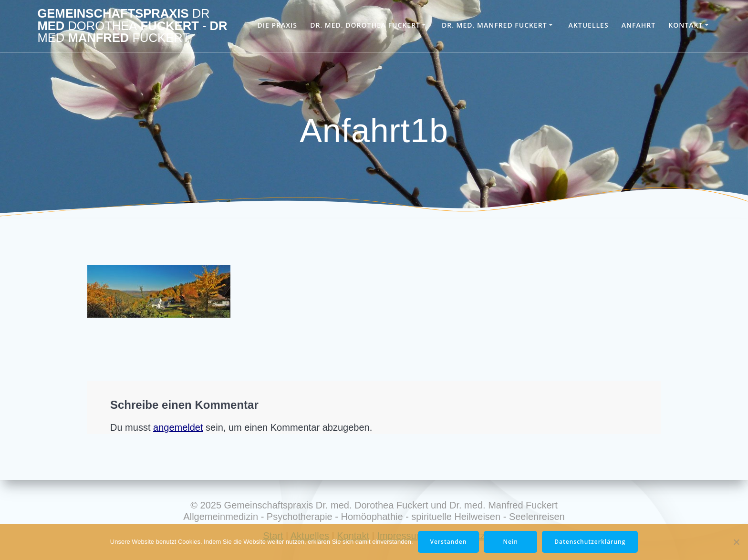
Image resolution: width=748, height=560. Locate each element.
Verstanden (449, 542)
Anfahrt (639, 25)
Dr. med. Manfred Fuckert (494, 25)
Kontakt (686, 25)
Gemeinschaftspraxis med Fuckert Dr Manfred (132, 26)
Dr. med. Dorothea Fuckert (365, 25)
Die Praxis (277, 25)
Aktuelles (589, 25)
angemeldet (178, 427)
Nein (511, 542)
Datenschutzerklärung (590, 542)
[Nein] (736, 542)
